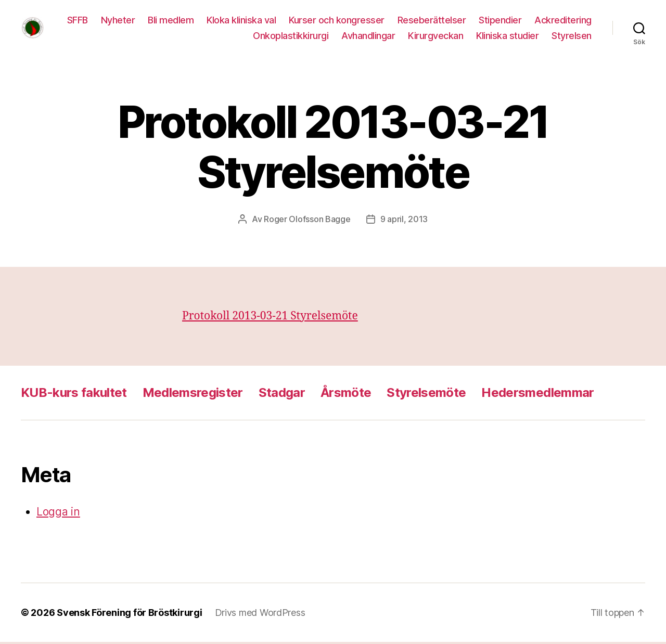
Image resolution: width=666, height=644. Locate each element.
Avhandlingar (368, 37)
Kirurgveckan (436, 37)
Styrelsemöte (426, 395)
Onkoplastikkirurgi (291, 37)
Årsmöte (346, 395)
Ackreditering (212, 37)
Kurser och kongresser (407, 21)
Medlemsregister (193, 395)
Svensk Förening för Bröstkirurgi (129, 615)
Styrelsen (572, 37)
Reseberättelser (502, 21)
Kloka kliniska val (311, 21)
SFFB (147, 21)
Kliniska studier (507, 37)
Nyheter (188, 21)
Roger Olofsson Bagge (307, 221)
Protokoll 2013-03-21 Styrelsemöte (270, 318)
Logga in (58, 514)
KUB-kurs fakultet (74, 395)
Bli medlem (241, 21)
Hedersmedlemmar (537, 395)
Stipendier (570, 21)
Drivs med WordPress (260, 615)
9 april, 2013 (404, 221)
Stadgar (282, 395)
